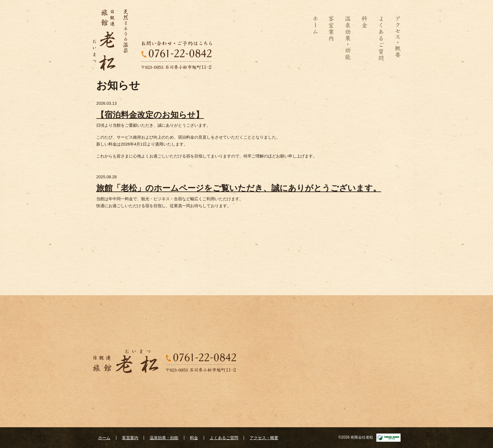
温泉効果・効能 (348, 38)
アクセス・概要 (395, 38)
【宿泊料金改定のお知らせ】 (150, 115)
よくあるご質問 (381, 38)
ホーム (318, 38)
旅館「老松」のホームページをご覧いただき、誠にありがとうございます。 (239, 188)
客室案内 (331, 38)
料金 (364, 38)
